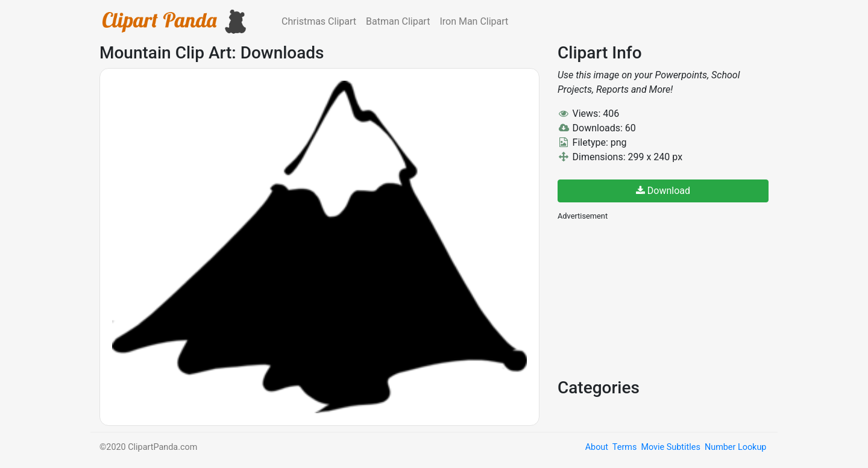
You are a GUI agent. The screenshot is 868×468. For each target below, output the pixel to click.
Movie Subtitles (670, 447)
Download (663, 191)
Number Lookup (735, 447)
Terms (624, 447)
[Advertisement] (648, 298)
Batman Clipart (398, 21)
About (597, 447)
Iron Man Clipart (474, 21)
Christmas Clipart (319, 21)
